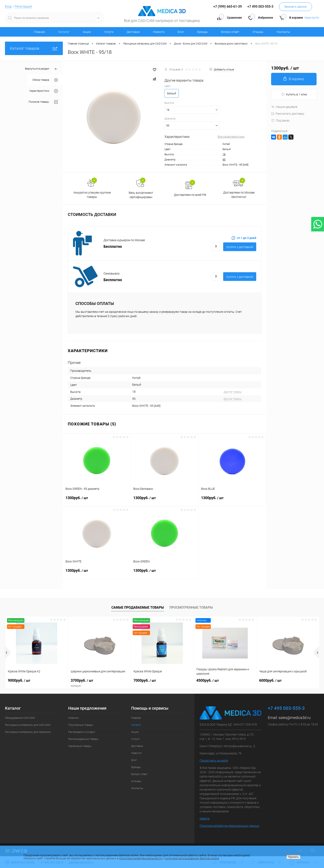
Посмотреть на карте (214, 761)
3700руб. (99, 683)
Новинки (73, 718)
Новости (159, 32)
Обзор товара (45, 80)
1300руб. (97, 500)
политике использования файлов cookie (192, 858)
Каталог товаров (34, 48)
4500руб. (208, 680)
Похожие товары (43, 102)
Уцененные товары (80, 746)
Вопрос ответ (230, 32)
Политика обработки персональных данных (229, 826)
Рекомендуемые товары (83, 739)
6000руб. (270, 680)
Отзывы (258, 32)
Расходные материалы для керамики (28, 732)
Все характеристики (231, 137)
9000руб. (19, 680)
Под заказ (280, 120)
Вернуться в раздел (41, 69)
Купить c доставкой (240, 247)
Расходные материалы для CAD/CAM (28, 725)
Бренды (203, 32)
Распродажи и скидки (82, 732)
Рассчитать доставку (288, 114)
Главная (39, 32)
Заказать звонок (295, 7)
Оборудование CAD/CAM (20, 718)
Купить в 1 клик (294, 95)
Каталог (64, 32)
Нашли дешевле (284, 107)
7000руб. (145, 680)
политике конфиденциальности (141, 858)
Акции (87, 32)
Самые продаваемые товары (138, 607)
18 (224, 154)
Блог (181, 32)
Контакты (283, 32)
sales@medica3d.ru (295, 718)
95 (224, 160)
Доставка (133, 32)
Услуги (109, 32)
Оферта (205, 819)
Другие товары (233, 392)
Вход (8, 6)
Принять (293, 857)
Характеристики (44, 91)
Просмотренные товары (191, 607)
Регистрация (23, 6)
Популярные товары (81, 725)
